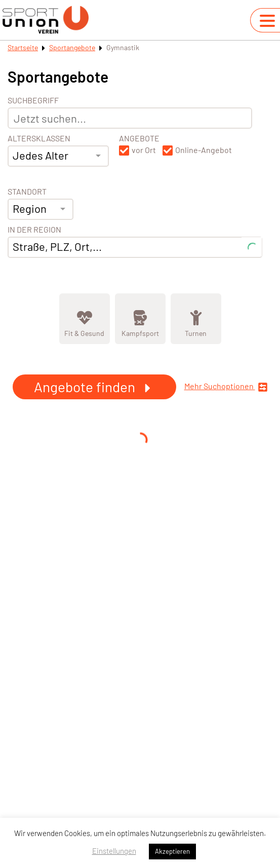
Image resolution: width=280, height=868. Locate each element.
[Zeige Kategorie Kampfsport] (140, 319)
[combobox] (58, 156)
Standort (27, 192)
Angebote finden (94, 387)
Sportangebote (72, 47)
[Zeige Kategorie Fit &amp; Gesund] (85, 319)
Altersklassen (39, 138)
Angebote (139, 138)
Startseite (23, 47)
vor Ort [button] (144, 150)
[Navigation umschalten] (267, 21)
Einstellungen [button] (114, 851)
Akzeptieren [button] (172, 851)
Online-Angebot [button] (204, 150)
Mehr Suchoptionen (226, 387)
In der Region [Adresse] (34, 230)
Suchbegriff (33, 100)
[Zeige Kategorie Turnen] (196, 319)
